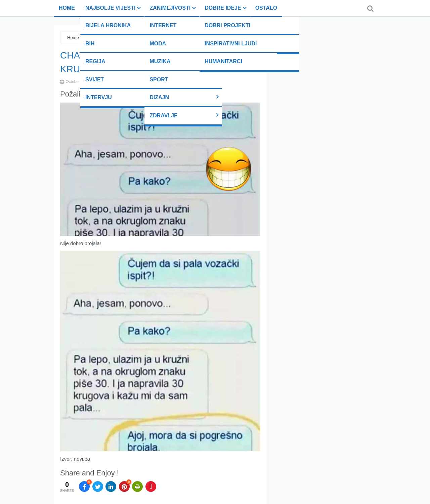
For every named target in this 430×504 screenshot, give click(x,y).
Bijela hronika (108, 25)
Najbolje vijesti (110, 8)
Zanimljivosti (170, 8)
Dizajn (159, 97)
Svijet (95, 80)
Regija (95, 61)
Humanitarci (223, 61)
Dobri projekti (227, 25)
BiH (90, 44)
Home (67, 8)
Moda (158, 44)
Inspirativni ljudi (231, 44)
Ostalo (266, 8)
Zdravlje (163, 115)
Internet (163, 25)
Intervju (99, 97)
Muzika (160, 61)
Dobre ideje (223, 8)
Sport (159, 80)
